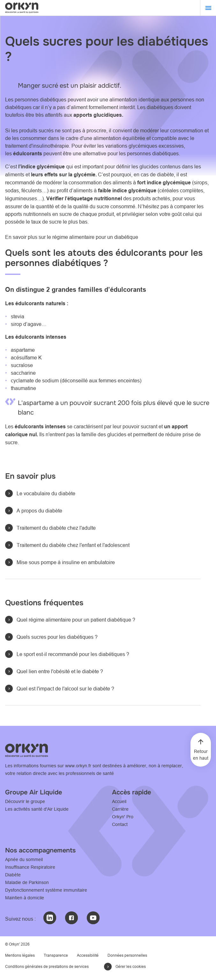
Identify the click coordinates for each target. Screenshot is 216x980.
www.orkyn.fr (78, 766)
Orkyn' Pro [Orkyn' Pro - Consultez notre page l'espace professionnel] (123, 817)
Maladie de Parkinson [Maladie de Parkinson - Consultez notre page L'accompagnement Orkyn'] (27, 882)
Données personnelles (127, 955)
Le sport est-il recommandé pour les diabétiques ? (73, 654)
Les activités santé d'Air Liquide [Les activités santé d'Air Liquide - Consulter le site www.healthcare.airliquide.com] (37, 809)
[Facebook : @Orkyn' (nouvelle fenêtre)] (71, 918)
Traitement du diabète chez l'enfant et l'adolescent (73, 545)
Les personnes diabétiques (36, 99)
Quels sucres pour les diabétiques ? (57, 637)
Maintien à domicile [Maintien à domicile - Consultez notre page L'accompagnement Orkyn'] (25, 898)
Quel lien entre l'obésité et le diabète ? (60, 671)
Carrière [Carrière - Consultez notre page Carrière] (120, 809)
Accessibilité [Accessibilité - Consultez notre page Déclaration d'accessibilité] (88, 955)
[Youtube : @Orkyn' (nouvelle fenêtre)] (93, 918)
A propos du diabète (39, 511)
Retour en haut (201, 755)
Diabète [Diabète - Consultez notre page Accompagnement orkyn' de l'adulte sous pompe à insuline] (13, 875)
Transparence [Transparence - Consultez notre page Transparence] (56, 955)
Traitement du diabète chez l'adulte (56, 528)
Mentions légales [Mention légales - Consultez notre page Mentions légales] (20, 955)
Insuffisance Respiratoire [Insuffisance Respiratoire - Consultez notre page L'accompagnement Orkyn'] (30, 867)
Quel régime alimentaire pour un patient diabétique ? (76, 620)
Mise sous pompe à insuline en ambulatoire (66, 562)
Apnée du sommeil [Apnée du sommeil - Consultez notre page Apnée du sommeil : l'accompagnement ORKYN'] (24, 859)
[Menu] (208, 8)
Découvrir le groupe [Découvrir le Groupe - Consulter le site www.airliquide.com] (25, 801)
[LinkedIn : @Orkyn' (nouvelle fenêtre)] (50, 918)
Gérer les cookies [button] (131, 966)
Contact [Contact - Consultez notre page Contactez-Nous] (120, 824)
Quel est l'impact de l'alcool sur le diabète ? (65, 689)
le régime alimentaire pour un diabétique (93, 237)
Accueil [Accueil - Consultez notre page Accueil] (119, 801)
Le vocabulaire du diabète (46, 493)
